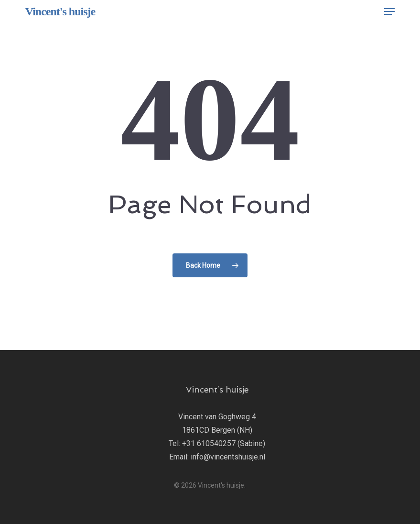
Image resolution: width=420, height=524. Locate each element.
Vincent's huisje (60, 11)
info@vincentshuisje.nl (228, 457)
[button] (389, 11)
